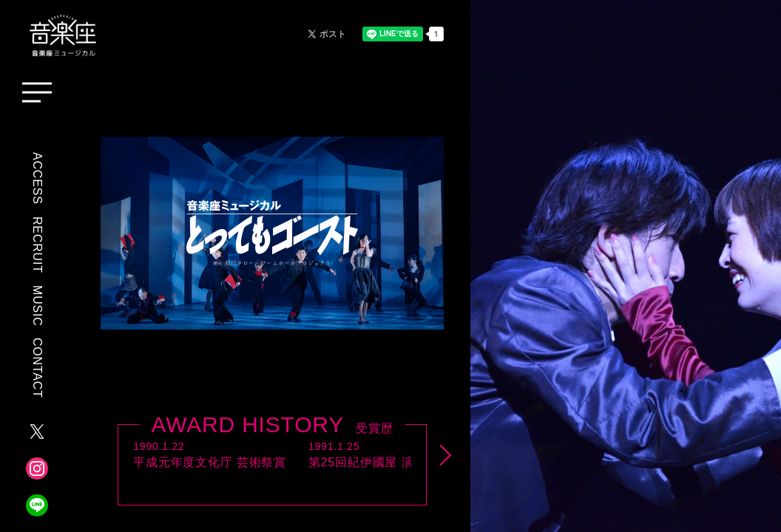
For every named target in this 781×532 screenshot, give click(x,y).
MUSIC (37, 306)
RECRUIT (37, 245)
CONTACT (37, 368)
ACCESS (37, 178)
